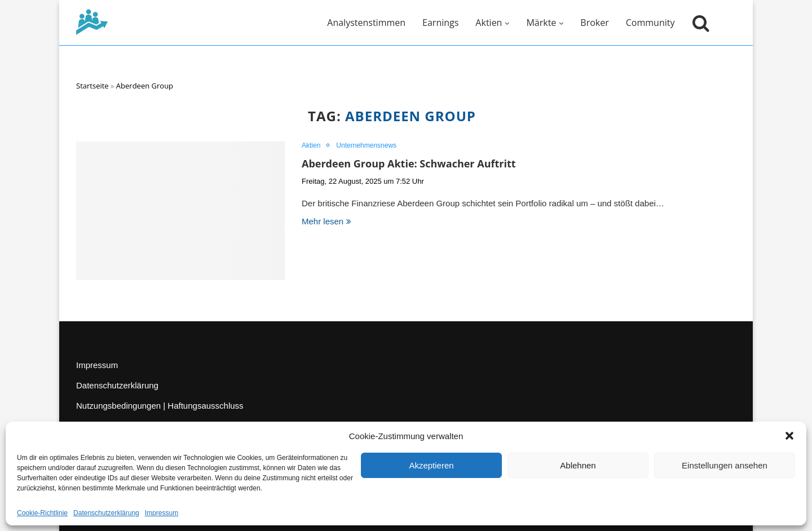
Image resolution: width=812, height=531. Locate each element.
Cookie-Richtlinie (42, 513)
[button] (789, 436)
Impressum (162, 513)
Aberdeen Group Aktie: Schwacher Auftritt (409, 163)
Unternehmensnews (366, 145)
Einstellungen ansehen (725, 465)
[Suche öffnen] (698, 23)
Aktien (489, 23)
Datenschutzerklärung (106, 513)
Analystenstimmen (366, 23)
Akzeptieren (431, 465)
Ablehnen (578, 465)
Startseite (92, 86)
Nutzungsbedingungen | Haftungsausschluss (160, 406)
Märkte (541, 23)
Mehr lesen (326, 221)
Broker (594, 23)
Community (650, 23)
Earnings (440, 23)
